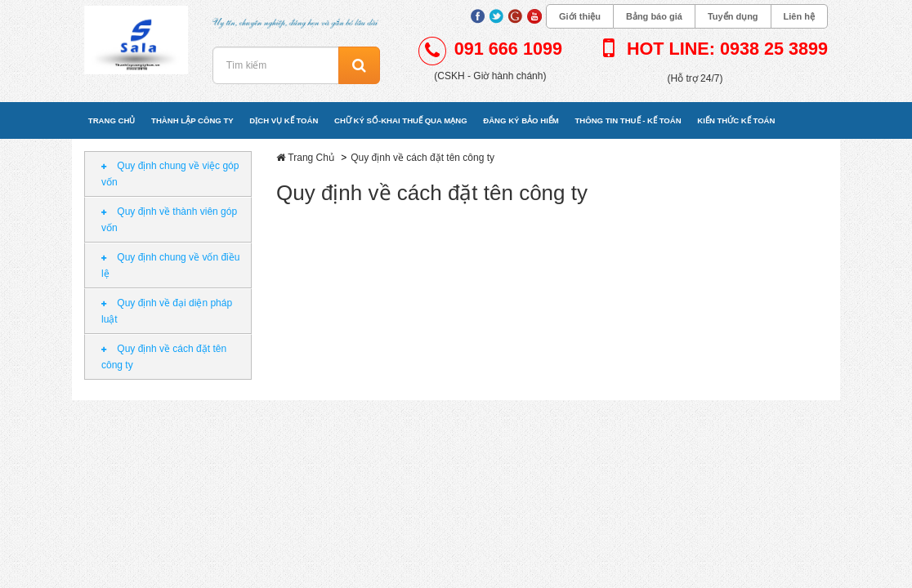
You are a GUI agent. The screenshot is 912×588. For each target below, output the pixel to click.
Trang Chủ (311, 158)
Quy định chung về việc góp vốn (170, 174)
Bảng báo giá (654, 16)
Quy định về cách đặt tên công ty (164, 357)
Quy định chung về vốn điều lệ (170, 265)
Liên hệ (799, 16)
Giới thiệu (580, 16)
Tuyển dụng (733, 16)
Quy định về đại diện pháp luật (167, 311)
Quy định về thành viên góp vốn (169, 220)
